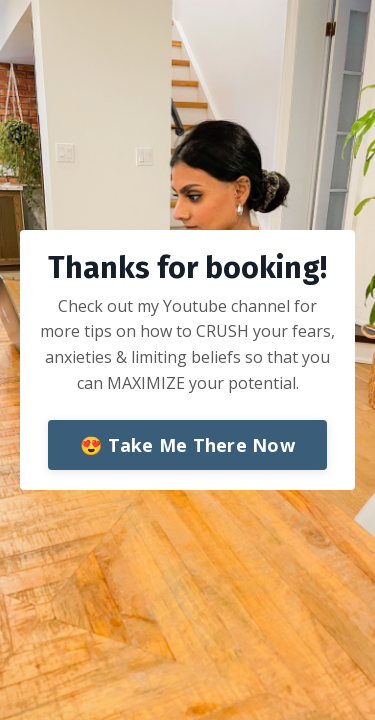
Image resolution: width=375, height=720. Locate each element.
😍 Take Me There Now (187, 445)
